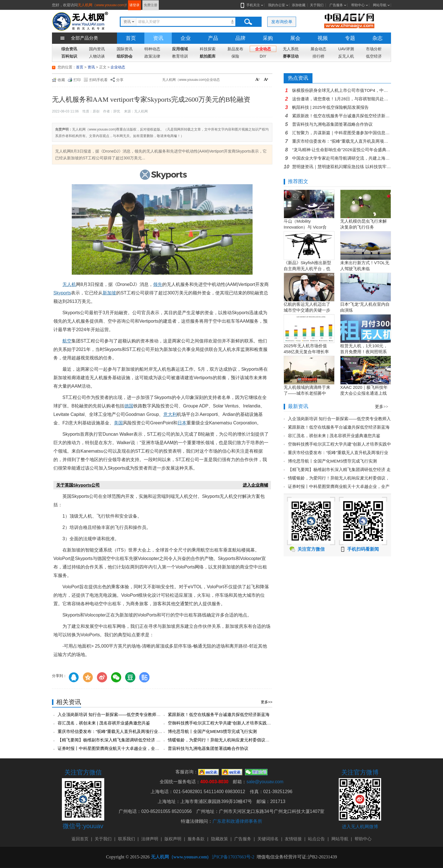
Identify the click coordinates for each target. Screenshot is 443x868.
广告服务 (336, 5)
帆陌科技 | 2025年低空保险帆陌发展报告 (330, 107)
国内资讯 (97, 49)
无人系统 (291, 49)
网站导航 (380, 5)
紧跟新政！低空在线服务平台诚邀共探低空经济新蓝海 (219, 714)
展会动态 (318, 49)
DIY (263, 56)
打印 (77, 80)
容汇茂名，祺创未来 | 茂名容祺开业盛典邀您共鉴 (104, 723)
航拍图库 (208, 56)
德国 (129, 406)
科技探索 (208, 49)
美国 (118, 423)
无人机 (69, 284)
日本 (182, 423)
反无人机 (346, 56)
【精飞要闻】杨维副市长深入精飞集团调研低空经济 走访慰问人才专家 (124, 740)
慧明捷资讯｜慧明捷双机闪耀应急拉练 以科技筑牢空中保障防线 (342, 167)
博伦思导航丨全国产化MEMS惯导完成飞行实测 (212, 731)
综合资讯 (69, 49)
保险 (235, 56)
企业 (186, 38)
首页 (131, 38)
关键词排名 (268, 839)
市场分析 (374, 49)
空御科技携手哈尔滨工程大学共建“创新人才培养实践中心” (222, 723)
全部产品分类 (84, 38)
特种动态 (152, 49)
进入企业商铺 (255, 485)
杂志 (377, 38)
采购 (268, 38)
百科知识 (69, 56)
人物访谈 (97, 56)
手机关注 (252, 5)
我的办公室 (277, 5)
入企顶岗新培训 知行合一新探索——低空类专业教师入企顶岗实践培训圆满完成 (132, 714)
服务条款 (196, 839)
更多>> (267, 702)
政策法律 (152, 56)
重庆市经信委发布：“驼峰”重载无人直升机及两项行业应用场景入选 (120, 731)
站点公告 (316, 839)
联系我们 (127, 839)
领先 (158, 284)
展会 (295, 38)
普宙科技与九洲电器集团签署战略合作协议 (208, 748)
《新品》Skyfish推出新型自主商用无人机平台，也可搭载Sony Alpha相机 (307, 269)
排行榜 (318, 56)
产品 (213, 38)
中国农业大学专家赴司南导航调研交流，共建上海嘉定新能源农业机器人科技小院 (342, 158)
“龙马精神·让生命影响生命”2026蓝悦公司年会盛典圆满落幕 (342, 150)
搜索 (248, 22)
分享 (120, 80)
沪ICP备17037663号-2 (233, 857)
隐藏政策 (220, 839)
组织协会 (125, 56)
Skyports (62, 293)
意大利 (170, 414)
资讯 (158, 38)
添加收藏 (299, 5)
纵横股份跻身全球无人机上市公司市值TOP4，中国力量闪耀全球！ (342, 90)
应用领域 (180, 49)
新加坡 (109, 293)
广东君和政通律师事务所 (237, 821)
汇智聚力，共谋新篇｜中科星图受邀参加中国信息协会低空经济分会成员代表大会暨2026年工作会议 (342, 133)
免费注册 (151, 5)
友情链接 (293, 839)
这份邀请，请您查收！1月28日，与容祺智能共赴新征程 (342, 99)
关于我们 (317, 5)
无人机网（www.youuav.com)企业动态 (191, 80)
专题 (350, 38)
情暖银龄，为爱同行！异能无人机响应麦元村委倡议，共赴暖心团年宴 (234, 740)
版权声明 (173, 839)
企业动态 (263, 49)
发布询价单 (282, 22)
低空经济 (374, 56)
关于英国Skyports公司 (78, 485)
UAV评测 (346, 49)
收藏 (61, 80)
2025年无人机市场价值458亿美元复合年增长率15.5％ (306, 352)
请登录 (134, 5)
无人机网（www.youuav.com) (102, 5)
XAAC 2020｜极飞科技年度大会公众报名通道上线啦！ (364, 393)
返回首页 (80, 839)
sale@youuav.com (265, 782)
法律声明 (150, 839)
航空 (67, 341)
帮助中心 (358, 5)
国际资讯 (125, 49)
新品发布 (235, 49)
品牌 (240, 38)
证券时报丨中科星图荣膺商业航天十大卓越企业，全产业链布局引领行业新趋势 (132, 748)
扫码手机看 (98, 80)
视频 (323, 38)
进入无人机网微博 (360, 827)
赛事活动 (291, 56)
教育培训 (180, 56)
